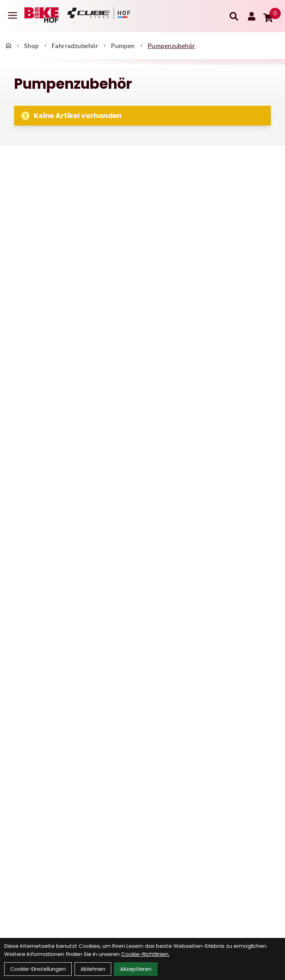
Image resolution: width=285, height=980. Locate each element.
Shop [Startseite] (31, 46)
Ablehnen (93, 969)
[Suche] (234, 16)
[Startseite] (8, 46)
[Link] (13, 15)
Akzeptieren (136, 969)
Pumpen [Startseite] (123, 46)
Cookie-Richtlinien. (145, 954)
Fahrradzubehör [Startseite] (75, 46)
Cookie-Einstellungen (38, 969)
